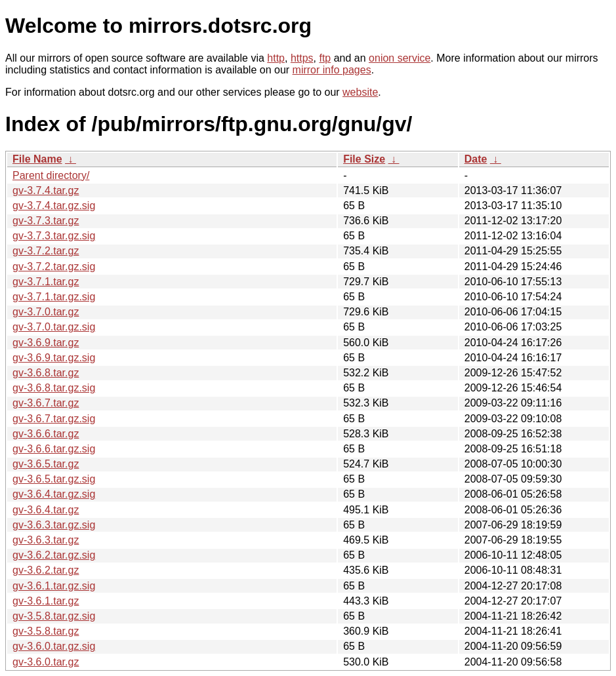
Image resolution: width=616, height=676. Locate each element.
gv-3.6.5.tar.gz (46, 464)
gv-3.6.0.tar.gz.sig (54, 646)
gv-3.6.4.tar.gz (46, 510)
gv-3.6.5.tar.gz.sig (54, 479)
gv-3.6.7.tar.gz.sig (54, 419)
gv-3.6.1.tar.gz (46, 601)
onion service (400, 58)
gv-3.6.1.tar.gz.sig (54, 586)
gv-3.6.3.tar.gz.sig (54, 525)
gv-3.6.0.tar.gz (46, 662)
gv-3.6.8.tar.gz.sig (54, 388)
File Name (37, 159)
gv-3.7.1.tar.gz (46, 282)
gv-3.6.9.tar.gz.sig (54, 358)
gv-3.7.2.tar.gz (46, 251)
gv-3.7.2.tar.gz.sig (54, 267)
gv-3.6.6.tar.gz (46, 434)
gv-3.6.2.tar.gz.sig (54, 555)
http (276, 58)
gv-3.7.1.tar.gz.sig (54, 297)
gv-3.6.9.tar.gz (46, 343)
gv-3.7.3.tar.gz (46, 221)
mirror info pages (332, 70)
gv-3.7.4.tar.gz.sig (54, 206)
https (302, 58)
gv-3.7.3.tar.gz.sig (54, 236)
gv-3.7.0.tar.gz (46, 312)
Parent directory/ (51, 175)
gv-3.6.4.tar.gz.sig (54, 494)
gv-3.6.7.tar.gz (46, 403)
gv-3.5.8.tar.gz (46, 631)
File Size (364, 159)
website (360, 92)
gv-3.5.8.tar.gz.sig (54, 616)
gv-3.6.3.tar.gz (46, 540)
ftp (325, 58)
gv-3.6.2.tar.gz (46, 570)
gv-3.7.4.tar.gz (46, 190)
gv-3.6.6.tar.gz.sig (54, 449)
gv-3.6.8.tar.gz (46, 373)
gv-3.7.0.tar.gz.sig (54, 327)
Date (476, 159)
